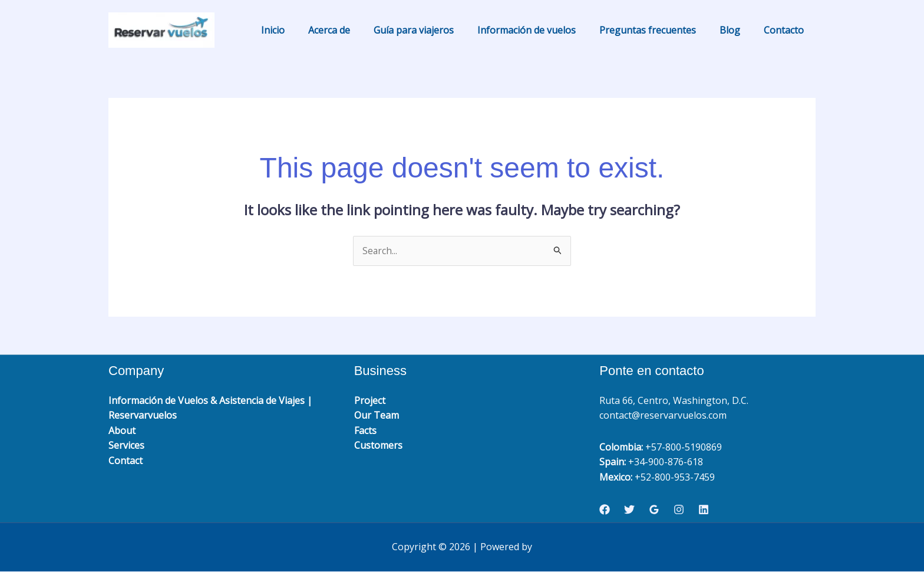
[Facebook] (605, 510)
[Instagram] (679, 510)
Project (370, 400)
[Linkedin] (704, 510)
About (122, 430)
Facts (365, 430)
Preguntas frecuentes (659, 30)
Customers (378, 446)
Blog (737, 30)
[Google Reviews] (654, 510)
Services (126, 446)
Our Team (377, 416)
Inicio (303, 30)
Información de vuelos (543, 30)
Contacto (786, 30)
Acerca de (355, 30)
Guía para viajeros (435, 30)
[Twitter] (629, 510)
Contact (126, 461)
